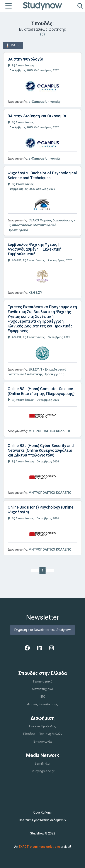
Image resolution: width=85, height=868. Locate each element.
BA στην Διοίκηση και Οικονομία (37, 116)
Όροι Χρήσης (42, 812)
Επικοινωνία (43, 742)
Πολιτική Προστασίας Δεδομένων (42, 820)
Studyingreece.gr (43, 771)
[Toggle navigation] (8, 6)
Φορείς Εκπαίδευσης (43, 704)
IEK (43, 697)
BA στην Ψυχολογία (25, 59)
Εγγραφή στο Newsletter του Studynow (42, 630)
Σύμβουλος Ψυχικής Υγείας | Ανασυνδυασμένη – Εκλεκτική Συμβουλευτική (35, 249)
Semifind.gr (43, 764)
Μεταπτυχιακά (42, 689)
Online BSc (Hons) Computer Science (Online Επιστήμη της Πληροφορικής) (41, 391)
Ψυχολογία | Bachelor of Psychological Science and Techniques (42, 175)
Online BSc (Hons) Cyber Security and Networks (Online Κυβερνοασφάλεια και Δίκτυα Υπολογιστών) (41, 450)
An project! (42, 847)
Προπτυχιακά (43, 681)
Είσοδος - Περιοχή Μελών (43, 734)
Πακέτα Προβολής (42, 726)
